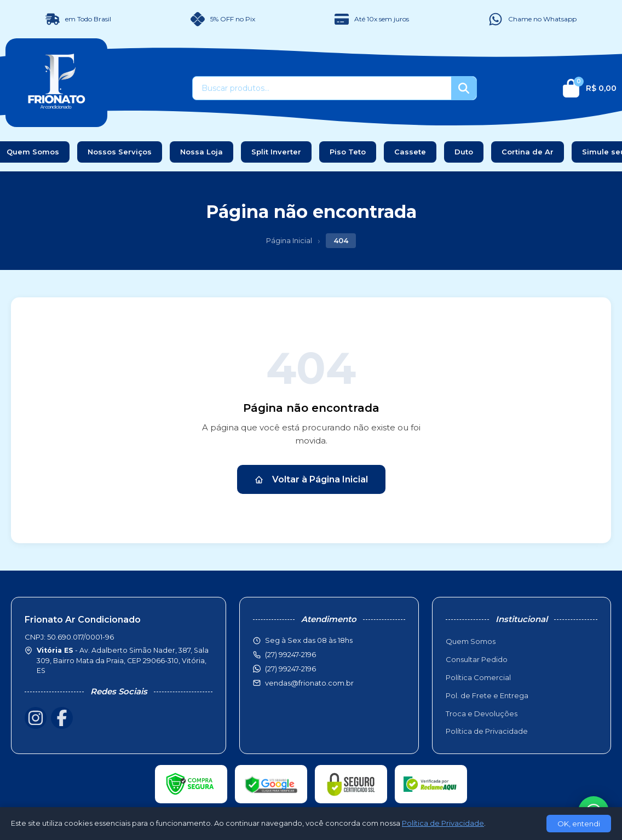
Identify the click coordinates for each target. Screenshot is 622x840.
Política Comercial (478, 677)
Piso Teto (348, 152)
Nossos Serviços (120, 152)
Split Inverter (276, 152)
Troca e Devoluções (482, 714)
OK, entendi (579, 824)
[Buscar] (464, 88)
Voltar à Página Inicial (311, 479)
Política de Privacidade (487, 731)
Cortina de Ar (528, 152)
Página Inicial (289, 240)
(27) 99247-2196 (290, 669)
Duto (464, 152)
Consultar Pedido (477, 659)
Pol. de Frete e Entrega (487, 695)
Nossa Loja (201, 152)
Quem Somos (471, 641)
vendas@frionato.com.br (309, 683)
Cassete (410, 152)
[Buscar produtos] (322, 88)
